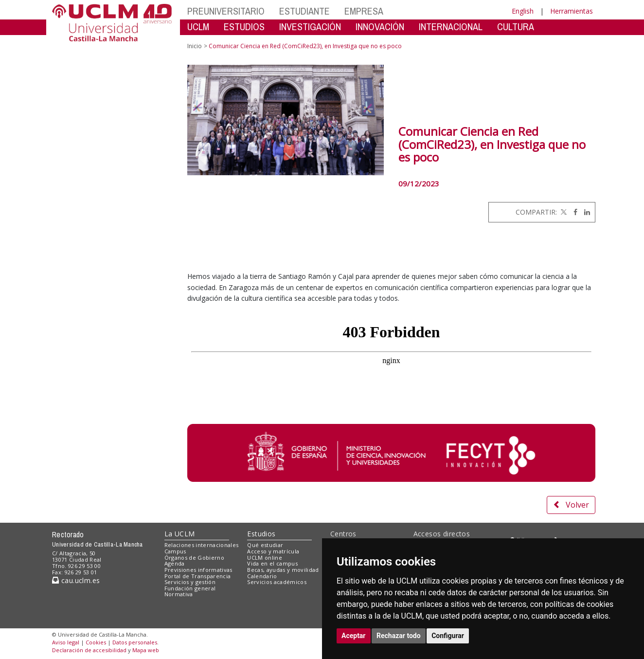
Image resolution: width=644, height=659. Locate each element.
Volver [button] (571, 505)
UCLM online (265, 558)
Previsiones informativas (198, 570)
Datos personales (135, 642)
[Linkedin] (585, 212)
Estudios (261, 534)
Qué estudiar (265, 545)
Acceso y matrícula (273, 551)
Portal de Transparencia (198, 576)
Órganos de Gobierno (194, 558)
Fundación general (190, 588)
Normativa (179, 594)
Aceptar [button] (354, 636)
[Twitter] (563, 212)
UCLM (198, 27)
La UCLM (180, 534)
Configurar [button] (448, 636)
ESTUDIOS (244, 27)
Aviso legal (66, 642)
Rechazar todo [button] (399, 636)
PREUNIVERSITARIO (226, 11)
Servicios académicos (277, 582)
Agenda (175, 563)
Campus (175, 551)
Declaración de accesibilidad (89, 650)
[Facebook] (573, 212)
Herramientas (572, 11)
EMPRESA (364, 11)
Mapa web (146, 650)
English (523, 11)
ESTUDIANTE (304, 11)
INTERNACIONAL (451, 27)
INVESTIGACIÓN (310, 27)
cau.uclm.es (76, 580)
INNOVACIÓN (380, 27)
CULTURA (516, 27)
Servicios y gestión (190, 582)
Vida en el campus (272, 563)
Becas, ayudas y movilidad (283, 570)
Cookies (96, 642)
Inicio (195, 46)
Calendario (262, 576)
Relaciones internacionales (202, 545)
